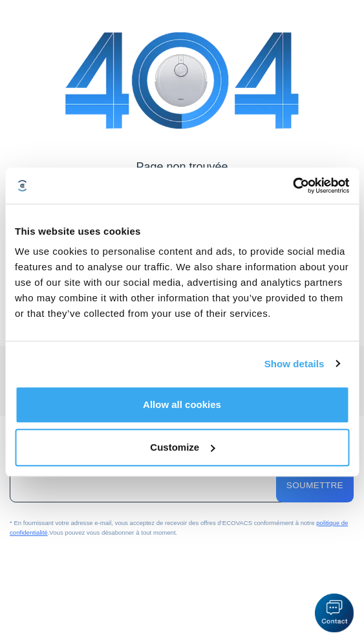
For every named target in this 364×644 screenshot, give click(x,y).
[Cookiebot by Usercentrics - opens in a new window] (293, 186)
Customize (182, 447)
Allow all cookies (182, 404)
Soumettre (315, 485)
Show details (294, 364)
